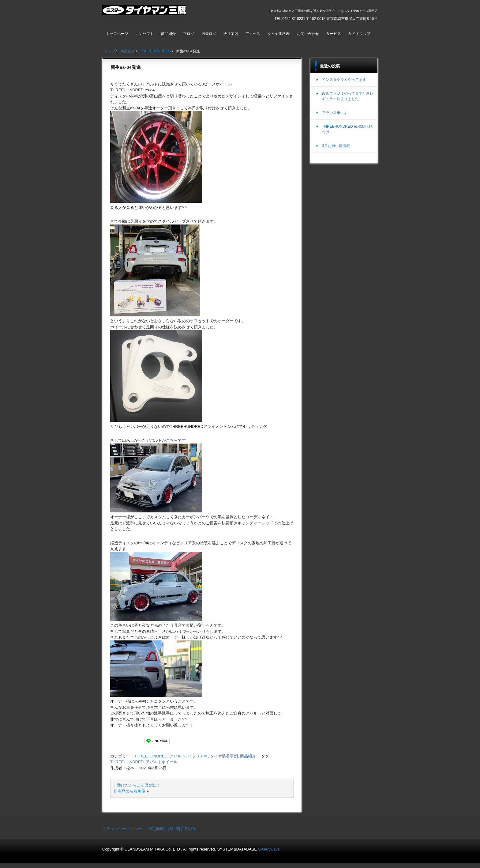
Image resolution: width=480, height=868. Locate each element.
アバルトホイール (162, 762)
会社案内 (231, 34)
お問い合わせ (308, 34)
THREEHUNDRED (151, 756)
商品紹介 (168, 34)
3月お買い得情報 (336, 146)
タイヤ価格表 (279, 34)
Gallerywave (269, 849)
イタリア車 (198, 756)
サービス (334, 34)
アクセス (253, 34)
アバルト (178, 756)
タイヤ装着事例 (224, 756)
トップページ (117, 34)
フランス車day (334, 113)
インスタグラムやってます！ (346, 80)
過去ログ (209, 34)
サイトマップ (359, 34)
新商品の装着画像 (129, 791)
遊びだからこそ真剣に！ (139, 785)
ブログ (189, 34)
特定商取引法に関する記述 (172, 829)
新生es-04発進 (126, 67)
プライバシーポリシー (122, 829)
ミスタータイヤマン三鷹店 (145, 13)
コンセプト (144, 34)
